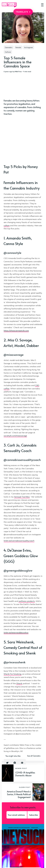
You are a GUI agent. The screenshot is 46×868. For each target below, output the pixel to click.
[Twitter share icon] (7, 763)
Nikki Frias (18, 71)
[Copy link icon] (22, 763)
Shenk (19, 683)
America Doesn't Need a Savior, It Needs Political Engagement (19, 794)
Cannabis (9, 47)
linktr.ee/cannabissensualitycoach (19, 541)
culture (7, 225)
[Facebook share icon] (15, 763)
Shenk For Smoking (13, 674)
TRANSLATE (23, 12)
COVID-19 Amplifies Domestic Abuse (25, 774)
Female (18, 47)
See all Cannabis (34, 756)
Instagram (29, 47)
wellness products (27, 601)
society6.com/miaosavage (15, 436)
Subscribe (33, 815)
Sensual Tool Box (22, 497)
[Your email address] (17, 815)
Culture (8, 52)
